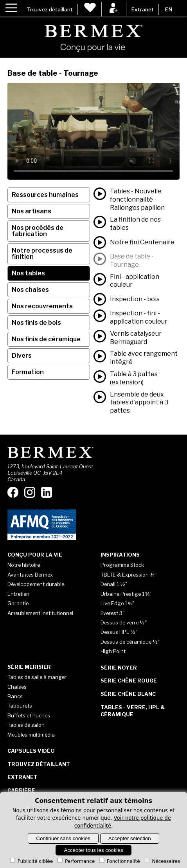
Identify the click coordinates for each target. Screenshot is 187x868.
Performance (75, 861)
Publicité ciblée (31, 861)
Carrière (21, 790)
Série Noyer (119, 668)
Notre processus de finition (42, 254)
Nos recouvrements (42, 306)
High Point (113, 651)
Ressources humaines (45, 195)
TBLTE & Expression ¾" (129, 575)
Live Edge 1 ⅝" (118, 603)
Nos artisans (31, 211)
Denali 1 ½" (114, 584)
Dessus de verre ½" (124, 622)
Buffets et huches (29, 715)
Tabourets (20, 706)
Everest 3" (112, 613)
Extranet (142, 9)
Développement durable (36, 584)
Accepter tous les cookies (93, 850)
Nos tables (28, 273)
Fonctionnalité (119, 861)
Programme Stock (122, 565)
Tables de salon (26, 725)
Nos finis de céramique (46, 339)
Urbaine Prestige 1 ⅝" (126, 594)
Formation (28, 372)
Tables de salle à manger (37, 677)
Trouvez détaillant (50, 9)
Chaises (17, 687)
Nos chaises (30, 290)
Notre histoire (24, 565)
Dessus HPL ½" (119, 632)
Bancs (15, 696)
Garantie (18, 603)
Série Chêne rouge (129, 681)
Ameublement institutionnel (40, 613)
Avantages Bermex (30, 575)
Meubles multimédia (31, 735)
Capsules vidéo (31, 751)
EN (168, 9)
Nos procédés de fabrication (38, 231)
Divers (22, 356)
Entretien (18, 594)
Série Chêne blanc (128, 694)
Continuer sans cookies (63, 838)
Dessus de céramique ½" (130, 642)
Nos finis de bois (36, 323)
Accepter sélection (130, 838)
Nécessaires (161, 861)
